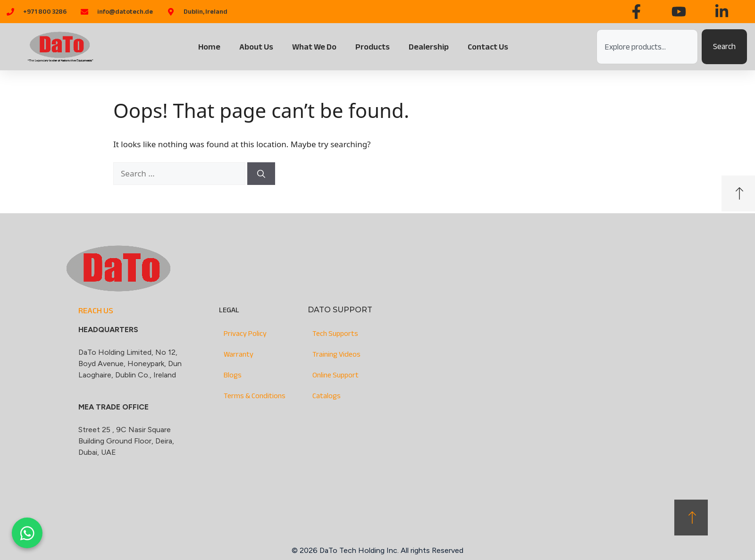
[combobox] (647, 47)
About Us (256, 47)
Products (373, 47)
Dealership (429, 47)
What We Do (314, 47)
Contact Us (488, 47)
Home (209, 47)
